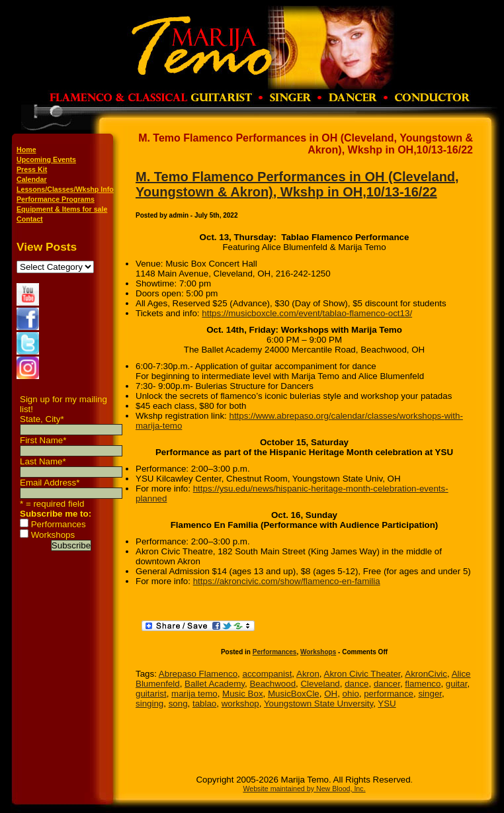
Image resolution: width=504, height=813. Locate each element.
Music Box (242, 694)
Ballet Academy (215, 684)
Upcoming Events (46, 159)
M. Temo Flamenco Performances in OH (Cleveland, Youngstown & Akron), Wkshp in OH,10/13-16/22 (297, 184)
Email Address (50, 483)
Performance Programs (56, 199)
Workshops (53, 535)
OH (331, 694)
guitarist (151, 694)
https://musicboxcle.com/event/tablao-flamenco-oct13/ (307, 313)
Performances (59, 524)
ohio (351, 694)
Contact (30, 219)
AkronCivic (426, 674)
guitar (457, 684)
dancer (387, 684)
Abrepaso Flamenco (198, 674)
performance (389, 694)
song (178, 704)
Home (26, 150)
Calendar (32, 179)
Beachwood (273, 684)
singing (149, 704)
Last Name (43, 461)
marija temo (194, 694)
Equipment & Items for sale (62, 209)
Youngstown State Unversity (318, 704)
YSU (387, 704)
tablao (204, 704)
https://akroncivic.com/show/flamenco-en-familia (287, 581)
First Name (43, 440)
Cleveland (320, 684)
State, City (42, 419)
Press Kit (32, 169)
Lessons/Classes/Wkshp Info (65, 189)
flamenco (423, 684)
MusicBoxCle (294, 694)
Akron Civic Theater (362, 674)
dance (357, 684)
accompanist (268, 674)
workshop (240, 704)
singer (430, 694)
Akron (308, 674)
